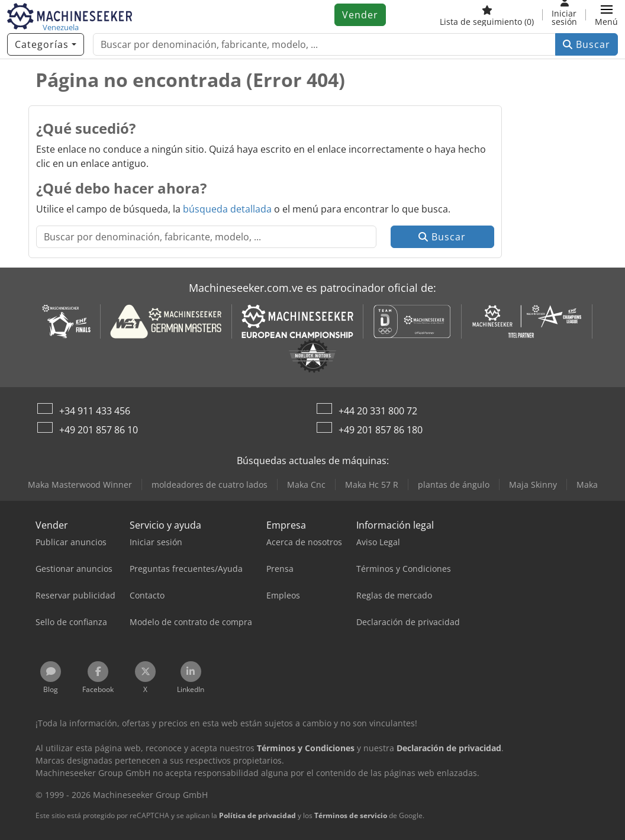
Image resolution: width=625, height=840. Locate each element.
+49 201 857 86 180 (381, 430)
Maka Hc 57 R (372, 485)
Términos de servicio (351, 815)
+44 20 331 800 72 (378, 411)
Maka (587, 485)
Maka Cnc (306, 485)
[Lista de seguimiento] (487, 15)
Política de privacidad (257, 815)
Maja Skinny (533, 485)
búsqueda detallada (227, 209)
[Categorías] (46, 44)
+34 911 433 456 (95, 411)
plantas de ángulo (454, 485)
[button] (606, 15)
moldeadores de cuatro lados (210, 485)
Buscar (587, 44)
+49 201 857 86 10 (99, 430)
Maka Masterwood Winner (80, 485)
